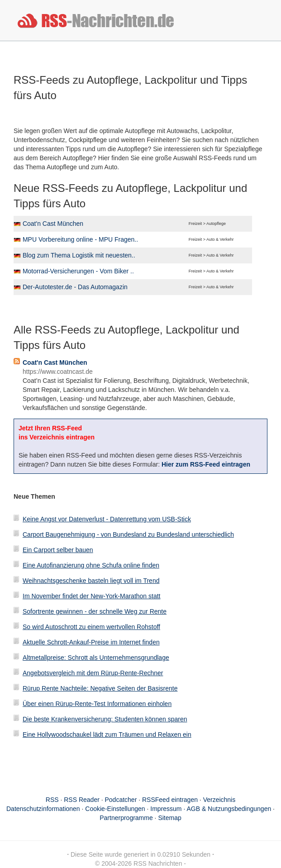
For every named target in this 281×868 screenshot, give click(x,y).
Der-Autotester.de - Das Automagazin (75, 287)
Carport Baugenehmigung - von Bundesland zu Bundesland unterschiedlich (128, 534)
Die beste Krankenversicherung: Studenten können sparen (105, 719)
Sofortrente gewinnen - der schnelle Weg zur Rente (95, 611)
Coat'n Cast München (53, 224)
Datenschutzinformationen (43, 809)
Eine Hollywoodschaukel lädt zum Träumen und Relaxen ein (107, 734)
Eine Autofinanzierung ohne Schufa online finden (91, 565)
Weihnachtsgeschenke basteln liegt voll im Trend (91, 581)
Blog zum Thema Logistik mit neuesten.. (79, 255)
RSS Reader (82, 800)
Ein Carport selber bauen (58, 550)
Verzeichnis (219, 800)
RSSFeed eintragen (170, 800)
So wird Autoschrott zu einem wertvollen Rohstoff (91, 627)
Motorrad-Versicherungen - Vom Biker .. (78, 271)
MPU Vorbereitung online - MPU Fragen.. (80, 239)
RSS (52, 800)
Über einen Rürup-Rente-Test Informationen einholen (97, 704)
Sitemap (169, 818)
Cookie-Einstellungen (115, 809)
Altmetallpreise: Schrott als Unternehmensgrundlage (96, 658)
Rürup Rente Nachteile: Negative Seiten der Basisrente (100, 688)
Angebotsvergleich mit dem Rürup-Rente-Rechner (93, 673)
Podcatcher (121, 800)
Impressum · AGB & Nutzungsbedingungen (211, 809)
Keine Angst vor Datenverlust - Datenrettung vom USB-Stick (107, 519)
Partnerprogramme (126, 818)
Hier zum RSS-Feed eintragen (206, 464)
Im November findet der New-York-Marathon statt (92, 596)
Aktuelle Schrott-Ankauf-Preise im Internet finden (91, 642)
